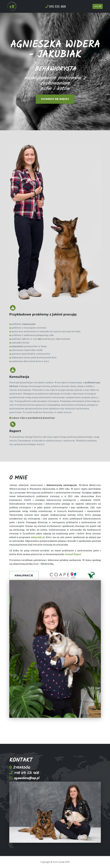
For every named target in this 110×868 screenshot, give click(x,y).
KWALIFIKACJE (24, 576)
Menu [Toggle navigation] (98, 6)
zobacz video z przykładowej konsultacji (32, 418)
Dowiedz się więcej (55, 99)
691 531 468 (56, 6)
